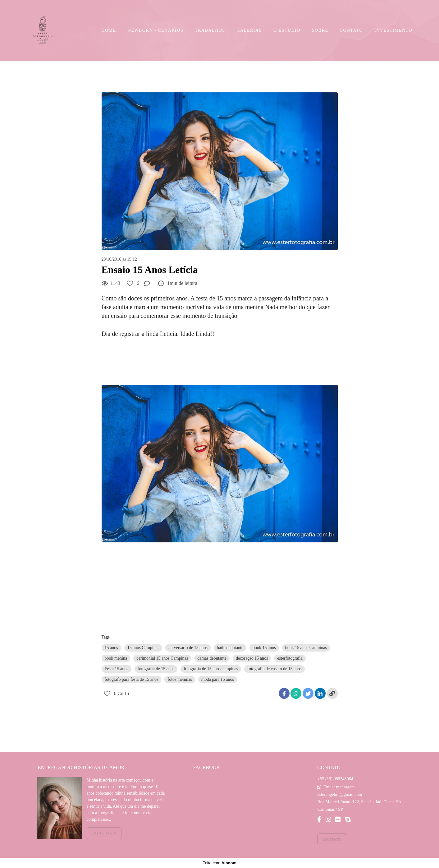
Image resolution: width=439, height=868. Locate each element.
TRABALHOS (210, 30)
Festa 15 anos (117, 669)
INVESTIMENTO (393, 30)
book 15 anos (264, 648)
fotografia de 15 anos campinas (211, 669)
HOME (109, 30)
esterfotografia (290, 658)
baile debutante (230, 648)
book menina (116, 658)
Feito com (219, 863)
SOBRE (320, 30)
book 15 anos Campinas (306, 648)
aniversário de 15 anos (188, 648)
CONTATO (351, 30)
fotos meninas (180, 679)
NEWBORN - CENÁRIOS (155, 30)
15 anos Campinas (143, 648)
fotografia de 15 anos (156, 669)
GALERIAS (249, 30)
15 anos (111, 648)
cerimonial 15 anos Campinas (162, 658)
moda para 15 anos (218, 679)
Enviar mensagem (339, 787)
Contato (332, 839)
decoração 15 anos (252, 658)
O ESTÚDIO (287, 30)
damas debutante (212, 658)
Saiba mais (104, 833)
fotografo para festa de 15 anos (132, 679)
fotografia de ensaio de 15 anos (274, 669)
